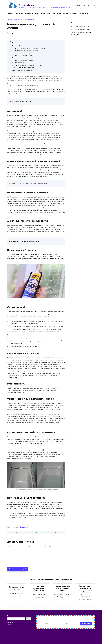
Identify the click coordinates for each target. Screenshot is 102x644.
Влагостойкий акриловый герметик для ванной (30, 48)
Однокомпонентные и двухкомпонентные (29, 65)
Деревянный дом (31, 14)
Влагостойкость (20, 63)
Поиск (9, 616)
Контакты (86, 6)
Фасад (66, 14)
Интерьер (19, 14)
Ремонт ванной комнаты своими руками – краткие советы (28, 184)
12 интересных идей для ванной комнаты (24, 241)
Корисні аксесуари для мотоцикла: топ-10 (62, 589)
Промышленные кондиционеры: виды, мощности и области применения (85, 590)
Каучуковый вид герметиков (22, 70)
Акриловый (16, 46)
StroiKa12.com (28, 5)
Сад (49, 14)
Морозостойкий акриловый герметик (27, 51)
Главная (10, 14)
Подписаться (86, 623)
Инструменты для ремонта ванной (20, 101)
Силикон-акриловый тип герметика (24, 68)
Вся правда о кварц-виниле (80, 29)
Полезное (74, 14)
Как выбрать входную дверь (80, 27)
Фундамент (57, 14)
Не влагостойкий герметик (24, 55)
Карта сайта (84, 14)
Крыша (43, 14)
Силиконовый (17, 58)
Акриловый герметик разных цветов (27, 53)
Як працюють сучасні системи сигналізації (40, 589)
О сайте (77, 6)
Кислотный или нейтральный (24, 60)
